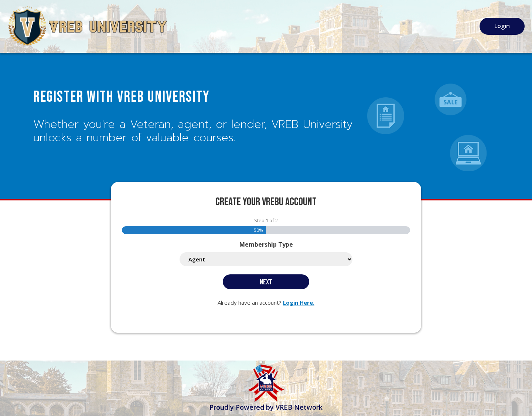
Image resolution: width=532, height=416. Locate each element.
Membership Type (266, 244)
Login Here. (299, 302)
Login (502, 26)
